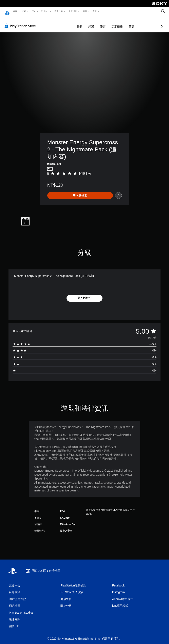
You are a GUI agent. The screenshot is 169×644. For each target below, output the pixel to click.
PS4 (34, 11)
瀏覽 (110, 23)
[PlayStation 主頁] (7, 11)
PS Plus (45, 11)
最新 (58, 23)
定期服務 (96, 23)
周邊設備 (58, 11)
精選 (70, 23)
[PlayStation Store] (21, 22)
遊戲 (15, 11)
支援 (95, 11)
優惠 (81, 23)
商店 (85, 11)
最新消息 (73, 11)
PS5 (24, 11)
